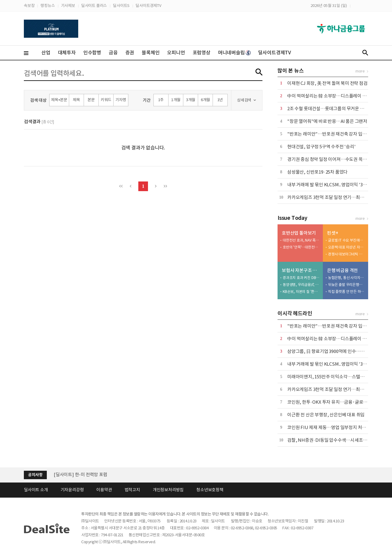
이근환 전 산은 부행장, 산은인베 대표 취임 (326, 415)
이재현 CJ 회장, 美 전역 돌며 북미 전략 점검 (327, 83)
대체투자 (67, 53)
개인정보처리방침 (168, 490)
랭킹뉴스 (48, 6)
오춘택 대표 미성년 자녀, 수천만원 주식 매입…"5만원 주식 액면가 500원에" (347, 247)
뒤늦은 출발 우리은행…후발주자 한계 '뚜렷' (347, 285)
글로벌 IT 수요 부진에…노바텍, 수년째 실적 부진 (347, 240)
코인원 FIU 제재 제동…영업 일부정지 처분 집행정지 (335, 427)
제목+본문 (59, 100)
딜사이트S (121, 6)
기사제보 (68, 6)
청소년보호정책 (210, 490)
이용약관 (104, 490)
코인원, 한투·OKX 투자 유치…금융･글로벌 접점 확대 (336, 402)
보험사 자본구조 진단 (301, 270)
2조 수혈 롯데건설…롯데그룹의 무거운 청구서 (330, 109)
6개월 (205, 100)
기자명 (121, 100)
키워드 (106, 100)
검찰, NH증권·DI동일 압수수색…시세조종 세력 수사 (336, 440)
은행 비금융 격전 (342, 270)
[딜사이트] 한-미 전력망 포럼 (81, 475)
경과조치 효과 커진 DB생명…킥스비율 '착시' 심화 (301, 278)
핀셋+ (333, 233)
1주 (161, 100)
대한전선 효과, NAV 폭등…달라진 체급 (301, 240)
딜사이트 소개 (36, 490)
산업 (46, 53)
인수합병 (92, 53)
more (360, 71)
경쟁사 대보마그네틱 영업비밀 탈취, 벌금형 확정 (347, 254)
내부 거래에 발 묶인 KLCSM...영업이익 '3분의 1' (331, 185)
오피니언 (176, 53)
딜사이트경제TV (148, 6)
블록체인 (151, 53)
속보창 (29, 6)
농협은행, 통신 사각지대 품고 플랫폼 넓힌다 (347, 278)
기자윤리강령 (72, 490)
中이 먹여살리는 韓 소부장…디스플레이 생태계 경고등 (338, 96)
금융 (113, 53)
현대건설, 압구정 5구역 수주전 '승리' (321, 147)
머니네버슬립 (234, 53)
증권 (130, 53)
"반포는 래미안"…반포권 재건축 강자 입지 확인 (331, 134)
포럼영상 (202, 53)
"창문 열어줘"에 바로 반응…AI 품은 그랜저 (327, 121)
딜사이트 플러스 (94, 6)
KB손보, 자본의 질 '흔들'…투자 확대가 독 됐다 (301, 292)
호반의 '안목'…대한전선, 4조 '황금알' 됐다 (301, 247)
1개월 (176, 100)
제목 (76, 100)
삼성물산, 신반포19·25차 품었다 (317, 172)
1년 (220, 100)
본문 (91, 100)
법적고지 (132, 490)
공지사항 (35, 475)
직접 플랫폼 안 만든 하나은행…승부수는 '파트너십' (347, 292)
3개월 (191, 100)
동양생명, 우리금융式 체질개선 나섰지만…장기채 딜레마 (301, 285)
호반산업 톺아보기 (299, 233)
